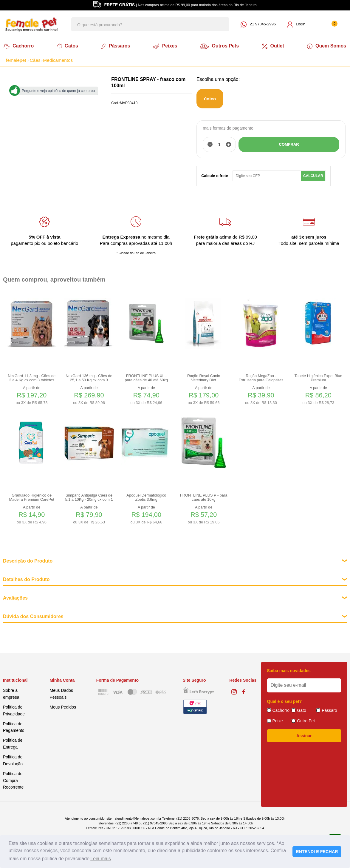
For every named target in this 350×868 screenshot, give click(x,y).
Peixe (278, 720)
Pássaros (115, 46)
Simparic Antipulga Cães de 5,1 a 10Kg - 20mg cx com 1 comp (89, 497)
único (210, 98)
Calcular (313, 176)
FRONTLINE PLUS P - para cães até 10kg (204, 497)
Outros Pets (220, 46)
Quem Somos (327, 46)
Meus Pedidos (63, 707)
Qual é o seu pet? (285, 701)
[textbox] (150, 24)
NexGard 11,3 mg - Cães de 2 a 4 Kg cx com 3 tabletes (32, 378)
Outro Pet (306, 720)
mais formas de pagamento (228, 128)
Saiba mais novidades (289, 670)
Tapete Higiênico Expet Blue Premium (318, 378)
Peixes (165, 46)
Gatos (67, 46)
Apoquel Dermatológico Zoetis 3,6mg (146, 497)
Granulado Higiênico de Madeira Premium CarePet (31, 497)
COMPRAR (289, 144)
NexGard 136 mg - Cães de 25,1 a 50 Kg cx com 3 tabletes (89, 378)
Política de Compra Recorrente (13, 780)
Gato (301, 710)
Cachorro (18, 46)
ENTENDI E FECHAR (317, 852)
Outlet (274, 46)
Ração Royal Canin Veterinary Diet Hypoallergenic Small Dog (204, 378)
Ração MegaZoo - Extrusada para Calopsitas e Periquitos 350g (261, 378)
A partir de (32, 395)
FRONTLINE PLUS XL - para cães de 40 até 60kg (146, 378)
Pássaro (329, 710)
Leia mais (100, 859)
